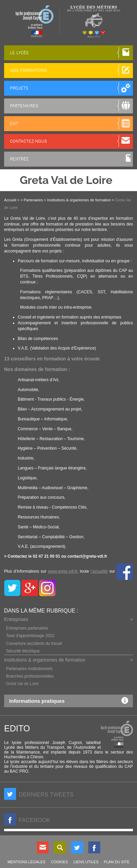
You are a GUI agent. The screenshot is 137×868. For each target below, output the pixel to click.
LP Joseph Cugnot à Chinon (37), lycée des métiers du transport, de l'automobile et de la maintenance (68, 21)
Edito (17, 728)
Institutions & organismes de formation (45, 660)
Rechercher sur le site (60, 847)
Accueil (10, 200)
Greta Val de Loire (22, 684)
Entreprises (16, 619)
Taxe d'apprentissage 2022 (30, 636)
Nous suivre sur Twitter (77, 847)
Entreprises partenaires (27, 628)
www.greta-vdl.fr (63, 571)
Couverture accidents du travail (34, 644)
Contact (43, 847)
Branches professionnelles (30, 676)
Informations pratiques (70, 700)
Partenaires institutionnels (29, 669)
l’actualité (99, 571)
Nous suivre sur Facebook (94, 847)
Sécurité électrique (23, 651)
